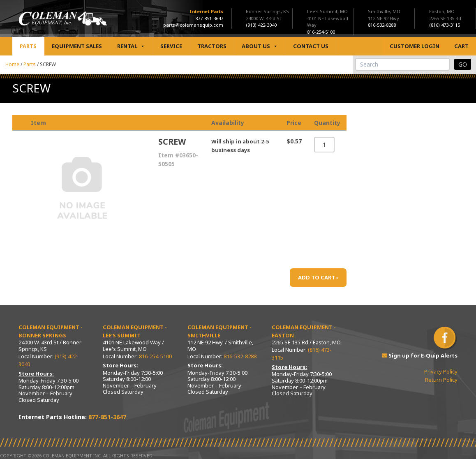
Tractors (212, 46)
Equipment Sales (77, 46)
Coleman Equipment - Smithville (220, 331)
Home (12, 64)
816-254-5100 (155, 356)
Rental (131, 46)
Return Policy (441, 380)
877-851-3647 (209, 18)
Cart (461, 46)
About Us (260, 46)
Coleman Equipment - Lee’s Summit (135, 331)
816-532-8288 (240, 356)
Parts (28, 46)
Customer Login (415, 46)
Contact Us (311, 46)
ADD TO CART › (318, 277)
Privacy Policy (441, 371)
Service (171, 46)
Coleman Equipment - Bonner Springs (51, 331)
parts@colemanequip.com (193, 25)
